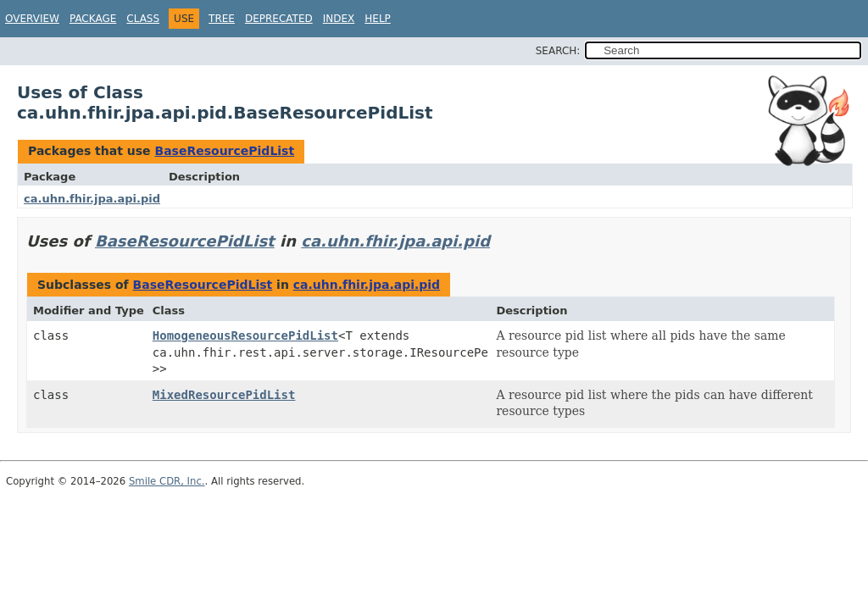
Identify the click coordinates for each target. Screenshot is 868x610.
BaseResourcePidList (224, 151)
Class (143, 19)
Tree (222, 19)
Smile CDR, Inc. (167, 481)
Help (378, 19)
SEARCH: (558, 51)
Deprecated (279, 19)
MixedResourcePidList (224, 395)
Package (93, 19)
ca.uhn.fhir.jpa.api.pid (92, 199)
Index (339, 19)
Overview (32, 19)
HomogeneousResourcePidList (245, 335)
